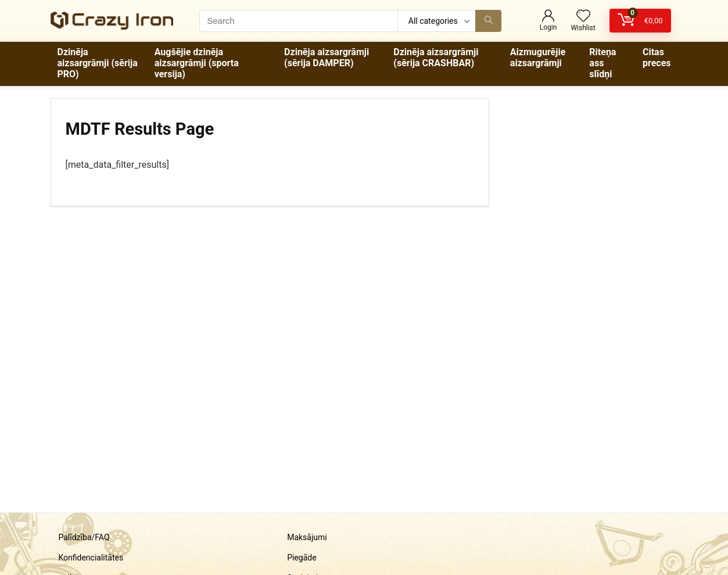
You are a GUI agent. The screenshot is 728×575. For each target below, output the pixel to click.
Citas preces (657, 57)
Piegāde (302, 558)
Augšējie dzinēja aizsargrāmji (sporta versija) (197, 63)
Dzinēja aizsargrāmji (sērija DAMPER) (327, 57)
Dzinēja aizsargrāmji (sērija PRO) (98, 63)
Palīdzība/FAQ (84, 537)
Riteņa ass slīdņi (603, 63)
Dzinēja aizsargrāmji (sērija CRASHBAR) (436, 57)
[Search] (488, 21)
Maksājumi (307, 537)
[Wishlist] (583, 17)
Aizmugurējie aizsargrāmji (538, 57)
